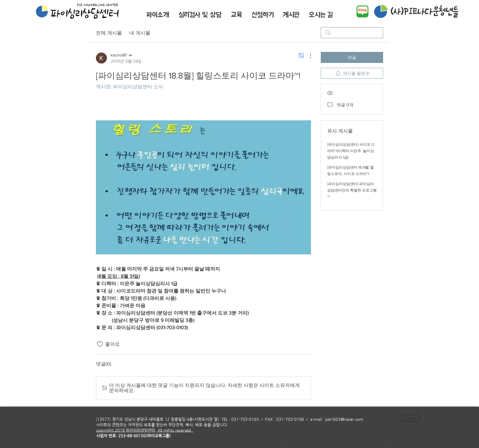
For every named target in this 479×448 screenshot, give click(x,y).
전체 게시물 (109, 33)
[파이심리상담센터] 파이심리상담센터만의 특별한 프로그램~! (352, 190)
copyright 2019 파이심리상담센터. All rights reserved (145, 430)
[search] (352, 33)
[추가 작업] (307, 56)
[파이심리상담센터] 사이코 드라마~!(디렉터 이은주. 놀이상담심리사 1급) (351, 151)
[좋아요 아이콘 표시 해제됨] (100, 344)
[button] (158, 15)
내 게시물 (140, 33)
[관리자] (410, 418)
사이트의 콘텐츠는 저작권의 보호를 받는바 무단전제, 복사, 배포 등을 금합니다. (163, 425)
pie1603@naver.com (344, 419)
